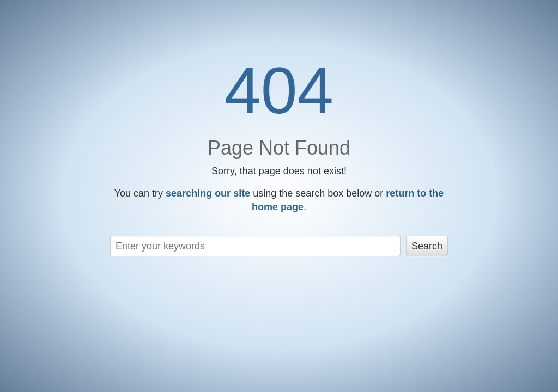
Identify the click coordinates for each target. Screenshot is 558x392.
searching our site (208, 193)
